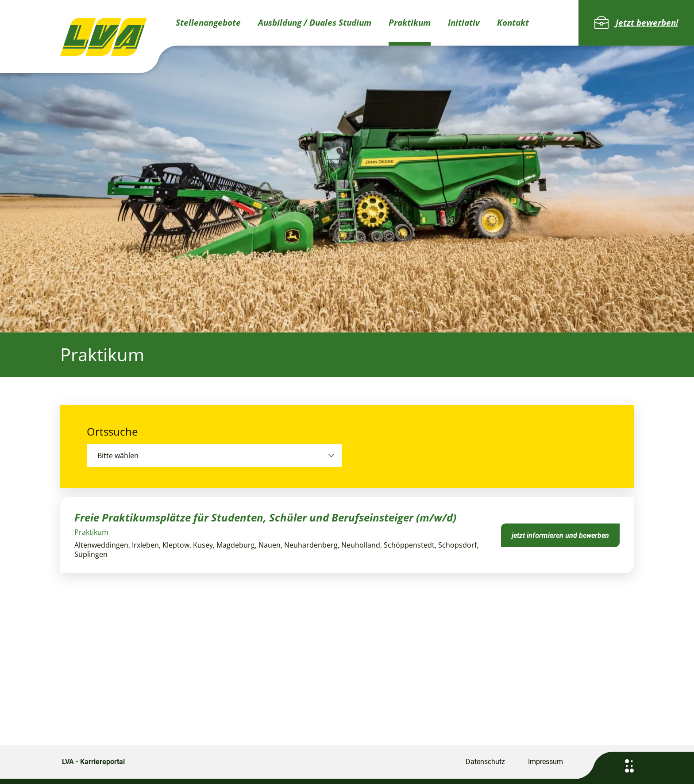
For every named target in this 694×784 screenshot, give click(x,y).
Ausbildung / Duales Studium (315, 23)
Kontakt (513, 23)
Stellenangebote (208, 23)
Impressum (546, 762)
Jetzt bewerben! (636, 23)
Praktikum (410, 23)
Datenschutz (485, 762)
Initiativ (464, 23)
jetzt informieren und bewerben (560, 535)
